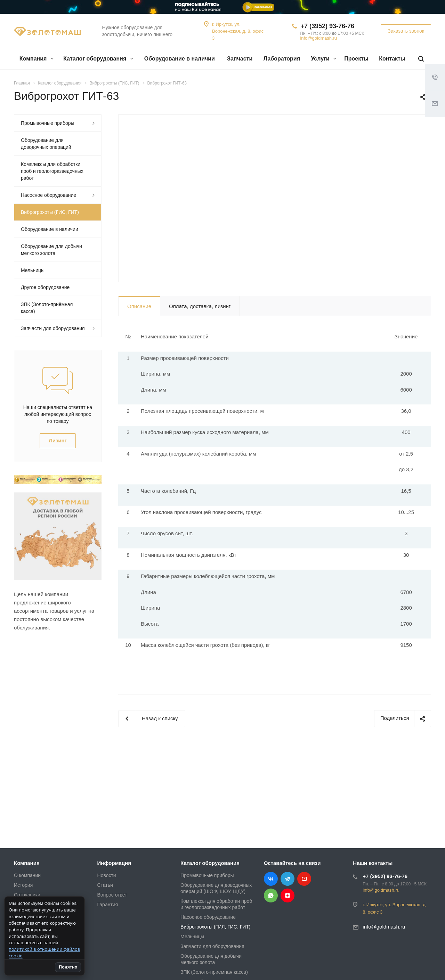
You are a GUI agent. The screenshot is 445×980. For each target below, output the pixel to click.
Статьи (105, 885)
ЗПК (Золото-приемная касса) (214, 972)
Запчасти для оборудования (53, 328)
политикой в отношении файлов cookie (48, 952)
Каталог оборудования (98, 59)
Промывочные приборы (48, 123)
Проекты (356, 59)
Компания (37, 59)
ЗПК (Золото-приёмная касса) (47, 308)
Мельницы (33, 270)
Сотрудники (27, 895)
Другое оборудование (45, 287)
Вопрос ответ (112, 895)
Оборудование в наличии (180, 59)
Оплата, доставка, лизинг (200, 306)
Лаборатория (282, 59)
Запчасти (240, 59)
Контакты (392, 59)
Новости (107, 875)
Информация (114, 863)
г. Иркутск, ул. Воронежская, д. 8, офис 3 (238, 31)
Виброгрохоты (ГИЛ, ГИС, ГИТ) (215, 927)
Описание (139, 306)
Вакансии (25, 914)
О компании (27, 875)
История (23, 885)
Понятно (99, 967)
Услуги (323, 59)
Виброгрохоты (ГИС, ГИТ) (50, 212)
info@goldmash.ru (318, 38)
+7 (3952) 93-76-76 (327, 26)
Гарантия (108, 905)
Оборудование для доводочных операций (46, 144)
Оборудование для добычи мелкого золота (51, 250)
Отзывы (23, 905)
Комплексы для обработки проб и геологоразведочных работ (52, 171)
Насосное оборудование (48, 195)
